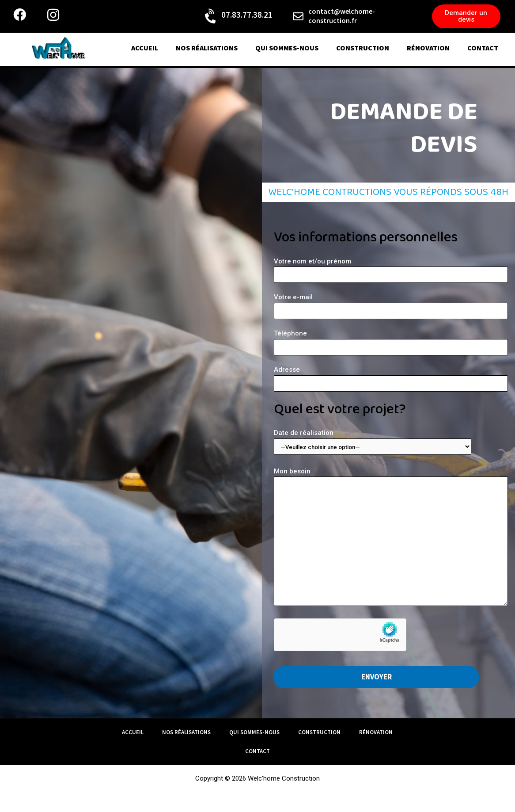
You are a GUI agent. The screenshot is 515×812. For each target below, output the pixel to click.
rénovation (428, 48)
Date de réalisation (391, 442)
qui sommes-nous (287, 48)
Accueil (145, 48)
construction (363, 48)
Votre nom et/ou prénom (391, 270)
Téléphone (391, 342)
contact (483, 48)
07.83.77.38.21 (247, 15)
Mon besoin (391, 539)
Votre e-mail (391, 306)
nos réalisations (207, 48)
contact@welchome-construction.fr (342, 16)
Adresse (391, 379)
